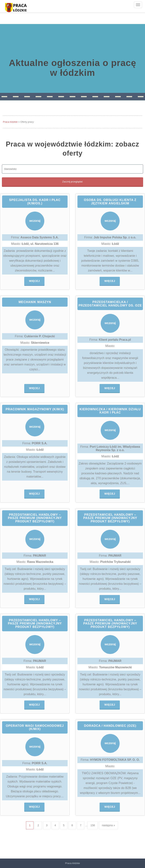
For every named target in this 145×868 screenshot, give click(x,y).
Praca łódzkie (10, 122)
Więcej (34, 281)
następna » (108, 825)
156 (93, 825)
